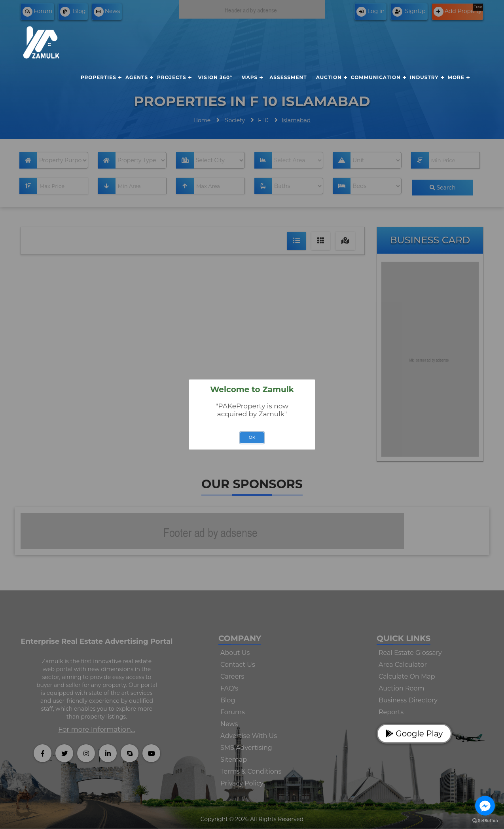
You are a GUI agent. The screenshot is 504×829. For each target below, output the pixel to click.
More (456, 77)
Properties (99, 77)
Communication (376, 77)
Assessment (288, 77)
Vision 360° (215, 77)
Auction (329, 77)
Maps (249, 77)
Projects (172, 77)
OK (252, 437)
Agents (137, 77)
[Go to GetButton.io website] (485, 821)
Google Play (414, 734)
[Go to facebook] (485, 806)
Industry (424, 77)
